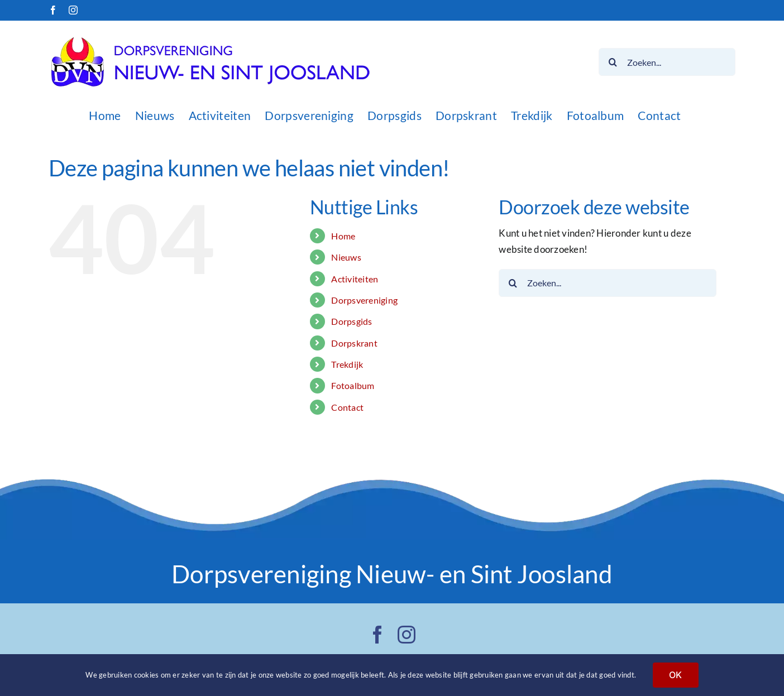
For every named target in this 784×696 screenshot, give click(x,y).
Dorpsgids (352, 321)
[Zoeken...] (667, 62)
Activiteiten (355, 279)
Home (343, 236)
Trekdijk (347, 364)
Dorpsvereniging (364, 300)
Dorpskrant (354, 343)
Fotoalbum (353, 385)
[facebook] (377, 635)
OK (675, 675)
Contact (347, 407)
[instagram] (407, 635)
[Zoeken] (613, 62)
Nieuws (346, 257)
